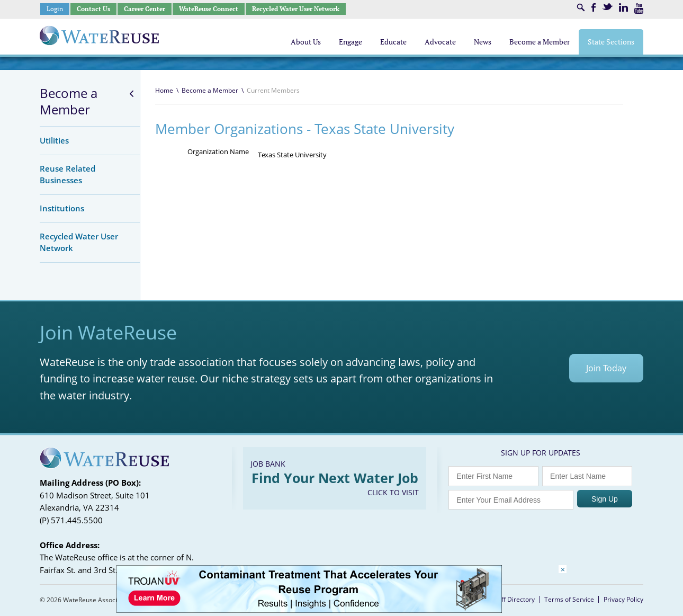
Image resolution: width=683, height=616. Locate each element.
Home (164, 90)
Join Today (606, 368)
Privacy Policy (623, 599)
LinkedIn (623, 7)
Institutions (62, 208)
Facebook (594, 7)
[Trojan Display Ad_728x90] (309, 610)
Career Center (145, 9)
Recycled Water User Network (296, 9)
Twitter (607, 7)
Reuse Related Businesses (68, 174)
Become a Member (69, 101)
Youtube (639, 8)
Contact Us (93, 9)
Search (581, 7)
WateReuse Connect (209, 9)
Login (55, 9)
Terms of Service (569, 599)
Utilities (54, 140)
